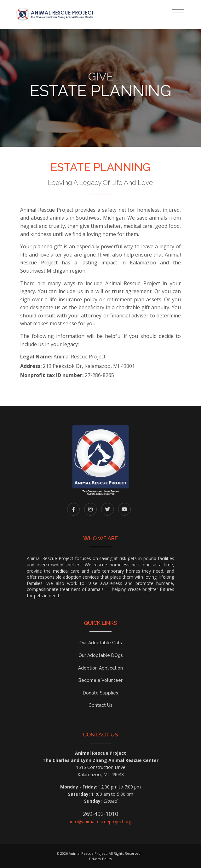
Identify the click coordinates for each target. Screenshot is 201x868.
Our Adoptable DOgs (101, 655)
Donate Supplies (100, 693)
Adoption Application (100, 668)
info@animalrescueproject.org (101, 821)
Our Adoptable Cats (101, 643)
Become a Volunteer (100, 680)
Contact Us (100, 705)
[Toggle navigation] (178, 13)
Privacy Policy (101, 859)
